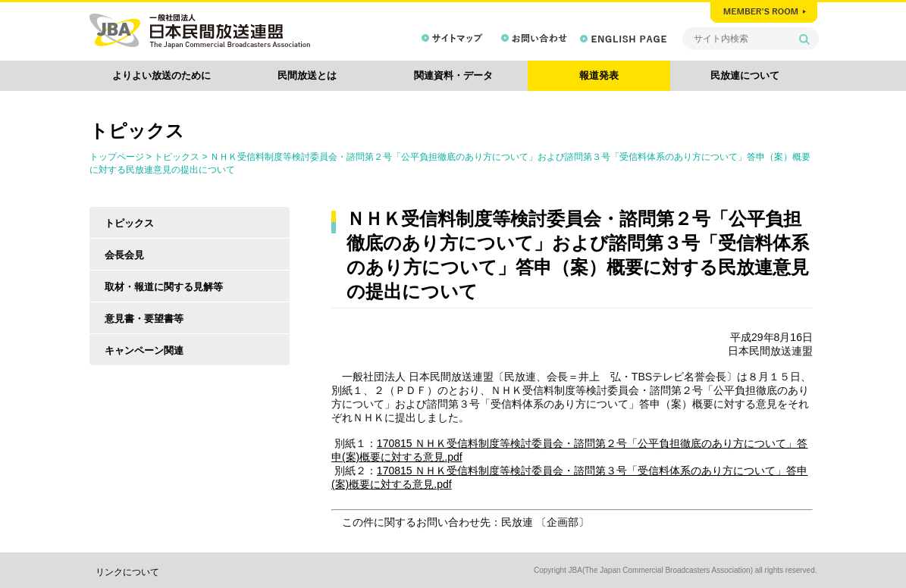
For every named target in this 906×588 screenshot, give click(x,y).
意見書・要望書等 (144, 319)
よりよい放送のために (161, 75)
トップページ (117, 157)
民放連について (745, 75)
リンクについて (127, 572)
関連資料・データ (453, 75)
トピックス (177, 157)
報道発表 (599, 75)
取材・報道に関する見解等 (164, 287)
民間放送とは (307, 75)
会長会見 (124, 255)
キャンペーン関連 (144, 350)
